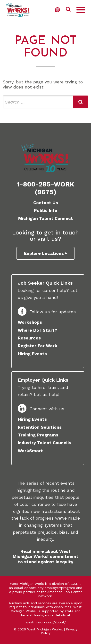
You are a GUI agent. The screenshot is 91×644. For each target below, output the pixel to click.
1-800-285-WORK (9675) (45, 188)
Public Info (46, 210)
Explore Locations (44, 253)
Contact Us (46, 203)
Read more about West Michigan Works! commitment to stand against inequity (45, 556)
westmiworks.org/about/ (46, 622)
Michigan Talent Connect (46, 218)
